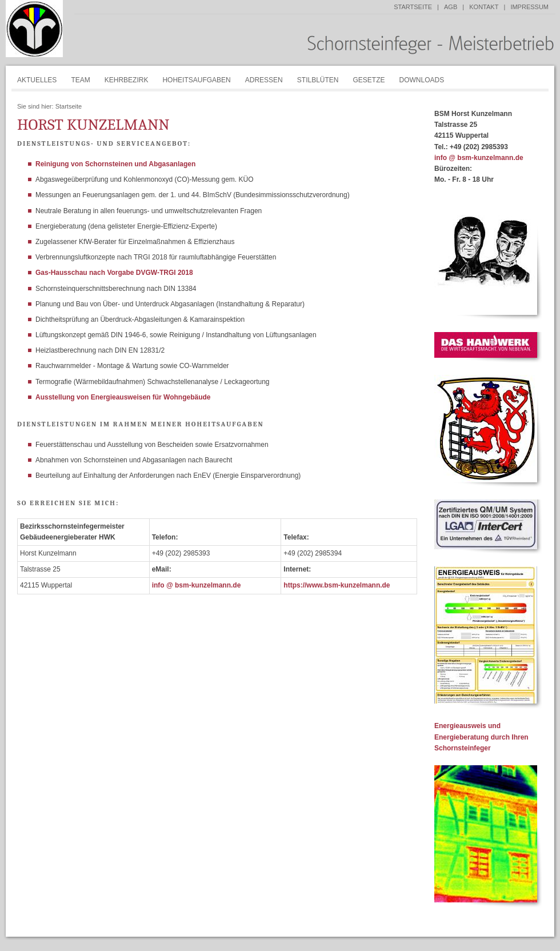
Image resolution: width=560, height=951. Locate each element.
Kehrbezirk (127, 80)
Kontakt (484, 7)
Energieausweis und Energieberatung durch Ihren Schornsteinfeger (481, 737)
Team (80, 80)
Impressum (529, 7)
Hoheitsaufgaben (196, 80)
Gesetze (369, 80)
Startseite (413, 7)
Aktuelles (37, 80)
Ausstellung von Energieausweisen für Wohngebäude (123, 397)
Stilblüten (318, 80)
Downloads (422, 80)
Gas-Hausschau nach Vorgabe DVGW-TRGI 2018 (114, 273)
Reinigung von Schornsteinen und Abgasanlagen (115, 164)
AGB (451, 7)
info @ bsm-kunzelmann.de (197, 585)
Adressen (264, 80)
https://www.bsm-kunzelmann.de (337, 585)
